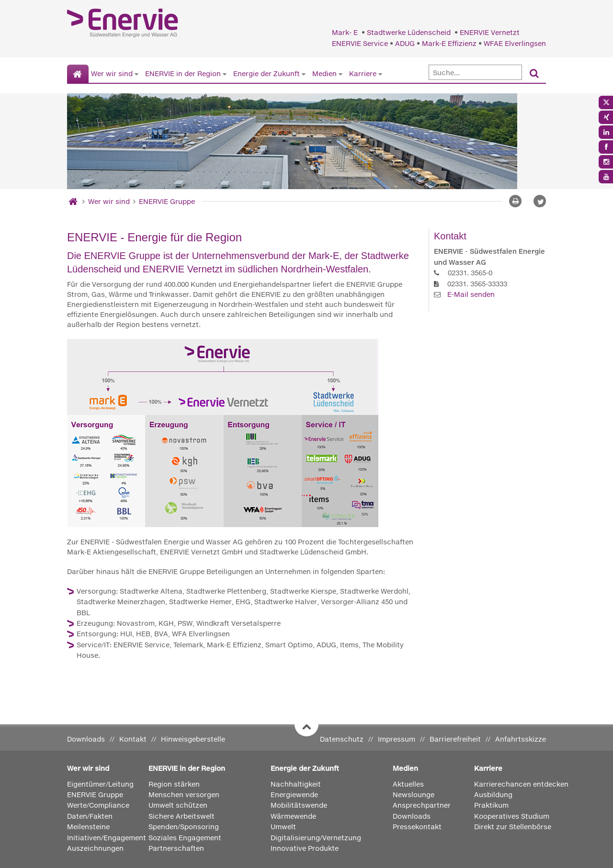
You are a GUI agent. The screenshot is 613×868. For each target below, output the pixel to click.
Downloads (86, 739)
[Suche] (475, 72)
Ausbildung (493, 795)
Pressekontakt (417, 827)
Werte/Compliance (98, 805)
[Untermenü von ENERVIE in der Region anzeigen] (225, 74)
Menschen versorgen (184, 795)
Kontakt (133, 739)
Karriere (363, 73)
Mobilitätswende (299, 805)
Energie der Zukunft (267, 73)
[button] (540, 201)
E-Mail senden (471, 294)
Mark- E (346, 32)
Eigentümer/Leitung (100, 784)
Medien (324, 73)
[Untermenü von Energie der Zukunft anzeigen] (304, 74)
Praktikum (491, 805)
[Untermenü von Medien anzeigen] (341, 74)
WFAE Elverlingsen (515, 43)
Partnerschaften (176, 848)
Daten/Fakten (90, 816)
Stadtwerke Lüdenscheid (410, 32)
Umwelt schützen (178, 805)
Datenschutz (342, 739)
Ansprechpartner (422, 805)
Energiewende (294, 795)
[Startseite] (78, 74)
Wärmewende (293, 816)
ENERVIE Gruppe (167, 201)
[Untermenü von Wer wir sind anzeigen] (136, 74)
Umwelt (283, 827)
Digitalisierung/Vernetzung (316, 838)
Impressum (397, 739)
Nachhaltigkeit (296, 784)
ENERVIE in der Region (183, 73)
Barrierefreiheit (455, 739)
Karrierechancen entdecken (521, 784)
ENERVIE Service (360, 43)
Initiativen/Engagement (107, 838)
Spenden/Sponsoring (184, 827)
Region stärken (174, 784)
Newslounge (414, 795)
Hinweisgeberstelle (193, 739)
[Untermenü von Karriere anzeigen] (380, 74)
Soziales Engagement (185, 838)
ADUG (405, 43)
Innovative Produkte (305, 848)
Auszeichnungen (95, 848)
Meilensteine (88, 827)
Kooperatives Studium (512, 816)
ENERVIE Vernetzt (490, 32)
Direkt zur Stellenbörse (513, 827)
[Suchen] (534, 74)
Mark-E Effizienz (449, 43)
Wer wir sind (112, 73)
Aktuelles (408, 784)
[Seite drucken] (515, 201)
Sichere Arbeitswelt (182, 816)
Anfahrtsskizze (521, 739)
